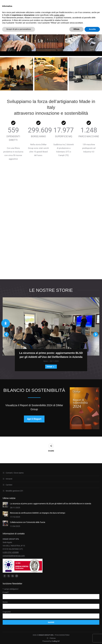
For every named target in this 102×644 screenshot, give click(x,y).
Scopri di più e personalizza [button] (19, 29)
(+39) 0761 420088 (11, 552)
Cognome (7, 612)
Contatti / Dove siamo (15, 473)
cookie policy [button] (59, 15)
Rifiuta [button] (76, 29)
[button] (6, 334)
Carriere (9, 485)
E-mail (6, 592)
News (46, 361)
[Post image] (5, 505)
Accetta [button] (92, 29)
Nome (5, 602)
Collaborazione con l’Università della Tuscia (28, 522)
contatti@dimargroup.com (14, 556)
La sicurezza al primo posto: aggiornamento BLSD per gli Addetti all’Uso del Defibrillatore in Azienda (51, 504)
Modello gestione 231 (14, 491)
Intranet (9, 479)
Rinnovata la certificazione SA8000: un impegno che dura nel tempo (38, 513)
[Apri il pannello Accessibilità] (6, 323)
